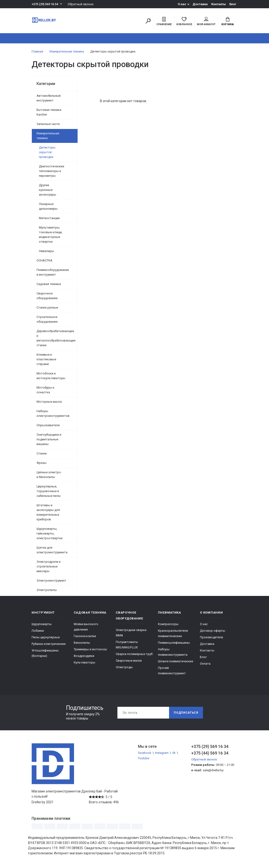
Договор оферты (213, 631)
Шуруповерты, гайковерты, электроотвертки (50, 533)
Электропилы (47, 590)
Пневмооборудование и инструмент (53, 272)
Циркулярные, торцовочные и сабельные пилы (49, 491)
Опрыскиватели (48, 425)
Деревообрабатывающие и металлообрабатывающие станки (56, 338)
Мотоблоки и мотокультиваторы (51, 376)
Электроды (124, 667)
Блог (233, 4)
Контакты (219, 4)
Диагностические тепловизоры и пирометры (52, 171)
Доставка (200, 4)
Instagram (162, 753)
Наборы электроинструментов (53, 413)
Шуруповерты (42, 624)
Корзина (228, 21)
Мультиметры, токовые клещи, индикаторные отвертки (51, 235)
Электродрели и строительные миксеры (49, 566)
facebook (145, 753)
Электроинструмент (51, 581)
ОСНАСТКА (44, 260)
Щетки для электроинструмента (52, 550)
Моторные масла (49, 402)
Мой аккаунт (206, 21)
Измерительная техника (48, 136)
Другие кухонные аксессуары (48, 190)
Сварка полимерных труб (134, 654)
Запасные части (48, 124)
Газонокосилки (85, 636)
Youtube (144, 758)
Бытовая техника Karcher (49, 112)
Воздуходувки (84, 656)
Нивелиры (46, 251)
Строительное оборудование (47, 319)
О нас (182, 4)
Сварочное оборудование (47, 296)
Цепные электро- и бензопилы (49, 475)
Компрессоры (168, 624)
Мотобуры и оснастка (45, 390)
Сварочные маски (129, 661)
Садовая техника (49, 284)
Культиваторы (85, 662)
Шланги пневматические (176, 661)
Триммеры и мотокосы (90, 649)
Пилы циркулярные (46, 637)
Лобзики (38, 631)
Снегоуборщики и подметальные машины (49, 439)
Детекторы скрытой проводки (47, 152)
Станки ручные (47, 307)
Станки (42, 453)
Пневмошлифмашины (174, 643)
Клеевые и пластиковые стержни (46, 359)
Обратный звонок (81, 4)
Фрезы (41, 463)
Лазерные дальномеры (48, 206)
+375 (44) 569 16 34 (210, 753)
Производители (211, 637)
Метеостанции (49, 218)
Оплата (205, 664)
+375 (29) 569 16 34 (45, 4)
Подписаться (186, 713)
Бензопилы (82, 643)
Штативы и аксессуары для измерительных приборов (48, 512)
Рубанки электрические (49, 644)
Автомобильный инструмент (49, 98)
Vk (174, 753)
